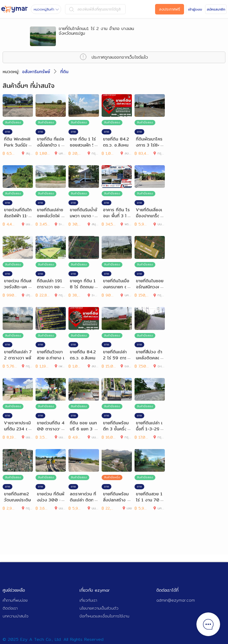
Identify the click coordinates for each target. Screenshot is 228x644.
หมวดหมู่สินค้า (46, 9)
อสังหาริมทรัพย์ (36, 72)
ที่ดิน (64, 72)
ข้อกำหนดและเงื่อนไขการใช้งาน (104, 616)
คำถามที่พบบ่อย (15, 600)
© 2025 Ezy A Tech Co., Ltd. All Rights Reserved (53, 639)
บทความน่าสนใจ (16, 616)
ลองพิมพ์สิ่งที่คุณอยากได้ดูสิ (95, 9)
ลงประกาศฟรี (170, 9)
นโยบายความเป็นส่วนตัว (99, 608)
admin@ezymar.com (176, 600)
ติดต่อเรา (10, 608)
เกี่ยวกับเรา (88, 600)
